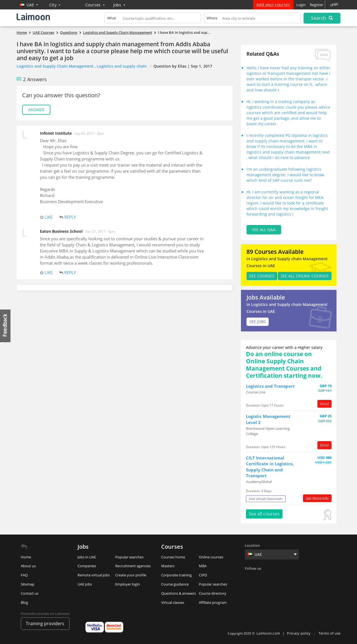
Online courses (211, 557)
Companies (87, 566)
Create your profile (131, 575)
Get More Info (317, 498)
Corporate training (176, 575)
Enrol (324, 404)
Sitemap (28, 584)
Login (301, 5)
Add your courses (273, 5)
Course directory (213, 593)
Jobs (119, 5)
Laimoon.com (268, 633)
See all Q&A (264, 230)
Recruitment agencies (133, 566)
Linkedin (273, 577)
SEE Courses (262, 276)
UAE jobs (85, 584)
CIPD (203, 575)
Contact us (30, 593)
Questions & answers (178, 593)
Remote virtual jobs (94, 575)
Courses (95, 5)
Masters (168, 566)
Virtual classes (173, 602)
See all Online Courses (305, 276)
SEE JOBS (258, 322)
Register (317, 5)
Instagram (284, 577)
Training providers (45, 623)
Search (322, 18)
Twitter (261, 577)
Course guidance (175, 584)
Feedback (6, 326)
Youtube (295, 577)
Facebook (250, 577)
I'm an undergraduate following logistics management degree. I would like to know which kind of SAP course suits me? (285, 175)
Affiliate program (213, 602)
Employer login (128, 584)
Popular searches (129, 557)
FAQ (24, 575)
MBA (203, 566)
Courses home (173, 557)
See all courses (264, 514)
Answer (36, 110)
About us (28, 566)
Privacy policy (299, 633)
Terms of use (330, 633)
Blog (24, 602)
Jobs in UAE (87, 557)
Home (26, 557)
